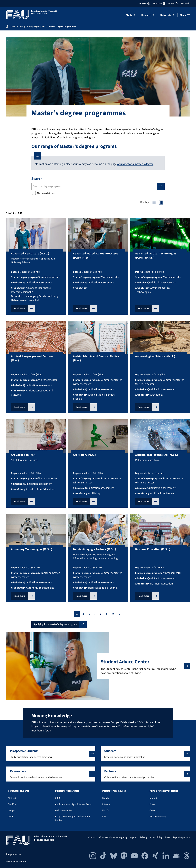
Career (153, 810)
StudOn (12, 804)
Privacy (143, 837)
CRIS (57, 798)
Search (173, 4)
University (166, 15)
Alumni (153, 798)
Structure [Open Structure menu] (159, 4)
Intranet (106, 804)
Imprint (134, 837)
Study (129, 15)
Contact (92, 837)
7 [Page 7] (101, 614)
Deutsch (185, 4)
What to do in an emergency (113, 837)
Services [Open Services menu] (144, 4)
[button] (51, 754)
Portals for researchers (67, 791)
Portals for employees (114, 791)
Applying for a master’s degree (135, 164)
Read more (19, 308)
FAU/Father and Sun (17, 861)
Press (152, 804)
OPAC (11, 816)
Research (146, 15)
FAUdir (106, 798)
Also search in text (44, 193)
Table (154, 202)
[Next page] (119, 614)
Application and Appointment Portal (74, 804)
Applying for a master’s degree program (55, 624)
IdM (104, 816)
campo (11, 810)
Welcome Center (64, 810)
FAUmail (12, 798)
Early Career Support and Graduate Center (73, 818)
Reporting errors (181, 837)
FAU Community (158, 816)
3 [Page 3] (90, 614)
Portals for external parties (164, 791)
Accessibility (156, 837)
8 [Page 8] (107, 614)
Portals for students (19, 791)
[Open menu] (185, 15)
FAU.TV (106, 810)
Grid (161, 202)
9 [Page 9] (113, 614)
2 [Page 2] (83, 614)
